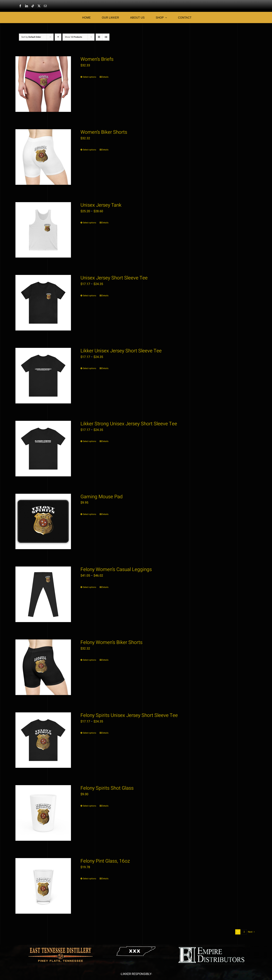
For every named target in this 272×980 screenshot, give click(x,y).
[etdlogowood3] (61, 948)
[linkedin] (27, 6)
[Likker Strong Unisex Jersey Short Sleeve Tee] (43, 449)
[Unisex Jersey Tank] (43, 230)
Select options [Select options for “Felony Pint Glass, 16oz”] (90, 879)
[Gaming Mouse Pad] (43, 522)
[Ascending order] (58, 37)
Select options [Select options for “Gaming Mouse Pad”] (90, 514)
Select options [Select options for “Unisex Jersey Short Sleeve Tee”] (90, 296)
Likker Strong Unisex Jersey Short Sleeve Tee (129, 424)
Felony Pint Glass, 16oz (105, 861)
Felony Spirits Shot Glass (107, 788)
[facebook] (20, 6)
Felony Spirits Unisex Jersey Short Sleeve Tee (129, 715)
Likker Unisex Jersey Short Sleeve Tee (121, 351)
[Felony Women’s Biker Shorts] (43, 667)
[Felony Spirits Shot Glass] (43, 813)
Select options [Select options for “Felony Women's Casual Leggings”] (90, 587)
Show (73, 37)
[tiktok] (33, 6)
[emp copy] (211, 948)
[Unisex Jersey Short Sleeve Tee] (43, 303)
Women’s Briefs (97, 59)
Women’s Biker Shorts (104, 132)
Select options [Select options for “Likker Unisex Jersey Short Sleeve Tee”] (90, 368)
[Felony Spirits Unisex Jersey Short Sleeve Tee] (43, 740)
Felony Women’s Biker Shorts (111, 642)
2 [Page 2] (244, 932)
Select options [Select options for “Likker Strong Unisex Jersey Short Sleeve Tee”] (90, 441)
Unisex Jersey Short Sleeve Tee (114, 278)
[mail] (45, 6)
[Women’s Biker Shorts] (43, 157)
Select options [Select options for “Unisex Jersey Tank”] (90, 223)
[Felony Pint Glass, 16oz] (43, 886)
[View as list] (106, 37)
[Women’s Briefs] (43, 84)
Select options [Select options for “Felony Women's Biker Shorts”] (90, 660)
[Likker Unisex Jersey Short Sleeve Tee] (43, 376)
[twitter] (39, 6)
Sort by (31, 37)
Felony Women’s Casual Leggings (116, 570)
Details (105, 77)
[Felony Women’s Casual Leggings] (43, 594)
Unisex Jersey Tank (101, 205)
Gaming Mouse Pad (102, 497)
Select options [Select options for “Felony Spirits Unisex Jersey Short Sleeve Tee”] (90, 733)
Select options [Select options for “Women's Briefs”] (90, 77)
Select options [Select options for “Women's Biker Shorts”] (90, 150)
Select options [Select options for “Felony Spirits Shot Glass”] (90, 806)
